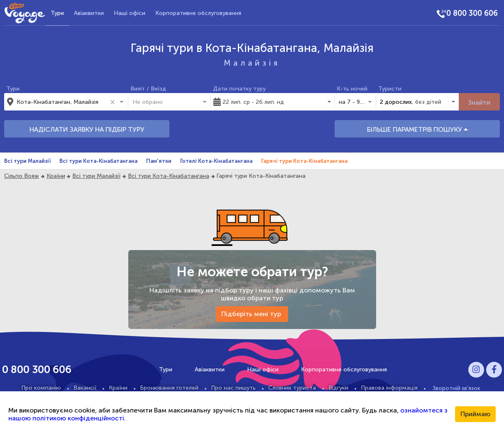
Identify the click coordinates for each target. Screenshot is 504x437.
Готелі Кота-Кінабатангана (216, 161)
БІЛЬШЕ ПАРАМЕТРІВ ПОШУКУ (417, 129)
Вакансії (85, 388)
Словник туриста (292, 388)
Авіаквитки (89, 13)
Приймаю (475, 414)
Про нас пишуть (233, 388)
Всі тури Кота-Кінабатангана (98, 161)
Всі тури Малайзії (27, 161)
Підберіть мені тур (252, 314)
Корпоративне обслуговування (198, 13)
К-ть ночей (352, 89)
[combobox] (62, 102)
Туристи (390, 89)
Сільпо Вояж (22, 176)
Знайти (479, 102)
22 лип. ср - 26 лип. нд (253, 102)
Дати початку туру (239, 89)
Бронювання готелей (169, 388)
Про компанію (41, 388)
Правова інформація (389, 388)
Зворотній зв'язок (456, 388)
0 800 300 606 (472, 13)
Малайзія (252, 63)
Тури (57, 13)
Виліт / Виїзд (148, 89)
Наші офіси (130, 13)
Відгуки (338, 388)
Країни (56, 176)
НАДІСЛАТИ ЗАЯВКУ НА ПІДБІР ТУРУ (87, 129)
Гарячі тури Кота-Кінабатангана (304, 161)
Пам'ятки (159, 161)
